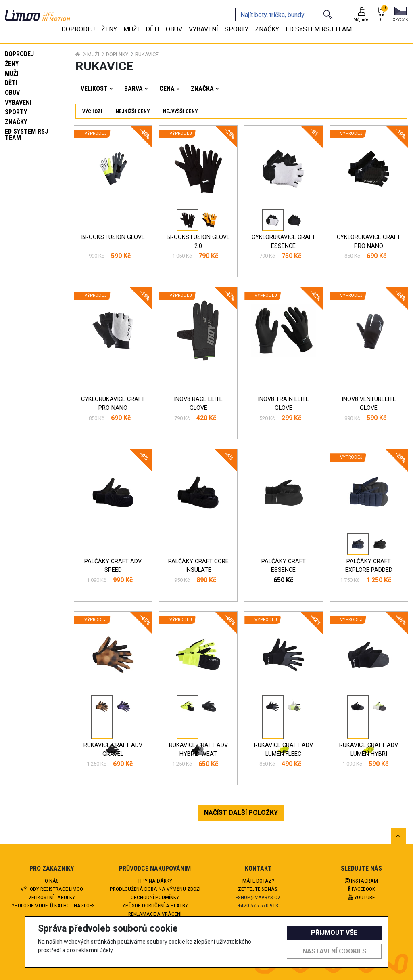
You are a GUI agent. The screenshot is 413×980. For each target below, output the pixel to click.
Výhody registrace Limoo (52, 889)
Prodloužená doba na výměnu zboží (155, 889)
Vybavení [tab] (203, 29)
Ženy (12, 64)
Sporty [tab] (237, 29)
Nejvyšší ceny (180, 111)
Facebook (361, 889)
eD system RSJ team (26, 135)
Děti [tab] (152, 29)
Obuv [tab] (174, 29)
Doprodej (19, 54)
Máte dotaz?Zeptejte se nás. (258, 885)
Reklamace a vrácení (155, 914)
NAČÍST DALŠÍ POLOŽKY (241, 813)
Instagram (361, 881)
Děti (11, 83)
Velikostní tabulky (52, 897)
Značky (16, 122)
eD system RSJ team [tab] (319, 29)
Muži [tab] (131, 29)
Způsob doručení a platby (155, 905)
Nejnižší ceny (133, 111)
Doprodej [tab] (78, 29)
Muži (11, 73)
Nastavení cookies (334, 951)
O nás (52, 881)
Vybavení (18, 102)
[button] (400, 15)
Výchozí (92, 111)
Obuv (12, 93)
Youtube (361, 897)
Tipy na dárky (155, 881)
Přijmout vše (334, 933)
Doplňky (117, 54)
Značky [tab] (267, 29)
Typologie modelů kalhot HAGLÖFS (52, 905)
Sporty (16, 112)
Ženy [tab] (109, 29)
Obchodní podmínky (155, 897)
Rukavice (147, 54)
